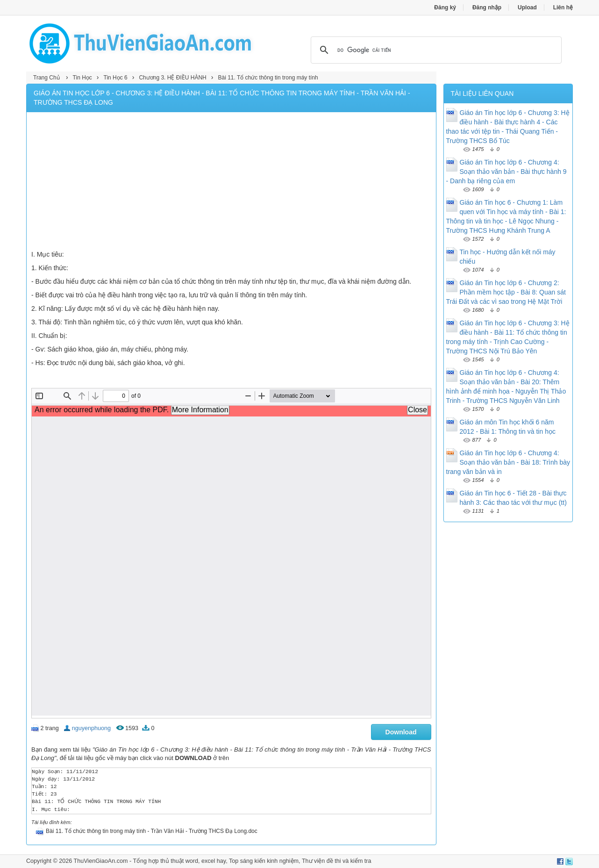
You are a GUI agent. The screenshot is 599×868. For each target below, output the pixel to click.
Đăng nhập (487, 7)
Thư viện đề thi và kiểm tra (337, 861)
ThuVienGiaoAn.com (100, 861)
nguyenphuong (91, 728)
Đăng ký (445, 7)
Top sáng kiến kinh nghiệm (264, 861)
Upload (527, 7)
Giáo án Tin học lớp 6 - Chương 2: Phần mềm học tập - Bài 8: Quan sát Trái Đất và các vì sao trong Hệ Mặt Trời (506, 292)
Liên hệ (563, 7)
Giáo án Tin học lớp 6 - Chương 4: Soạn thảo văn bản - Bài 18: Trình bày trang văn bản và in (508, 462)
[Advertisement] (231, 182)
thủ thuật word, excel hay (193, 861)
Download (401, 732)
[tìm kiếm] (435, 50)
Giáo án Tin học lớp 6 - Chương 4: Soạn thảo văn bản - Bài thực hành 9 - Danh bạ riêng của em (506, 172)
